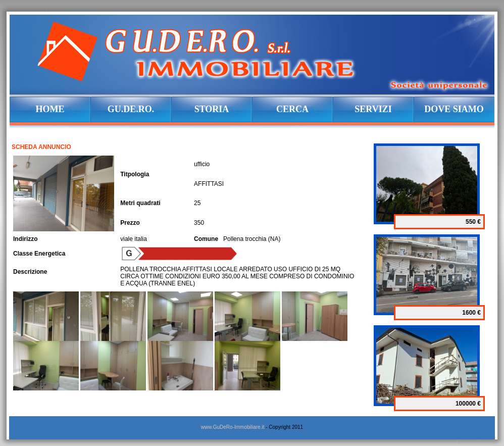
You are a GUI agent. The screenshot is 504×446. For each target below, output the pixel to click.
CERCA (292, 109)
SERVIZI (373, 109)
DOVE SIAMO (454, 109)
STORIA (212, 109)
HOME (50, 109)
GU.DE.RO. (131, 109)
